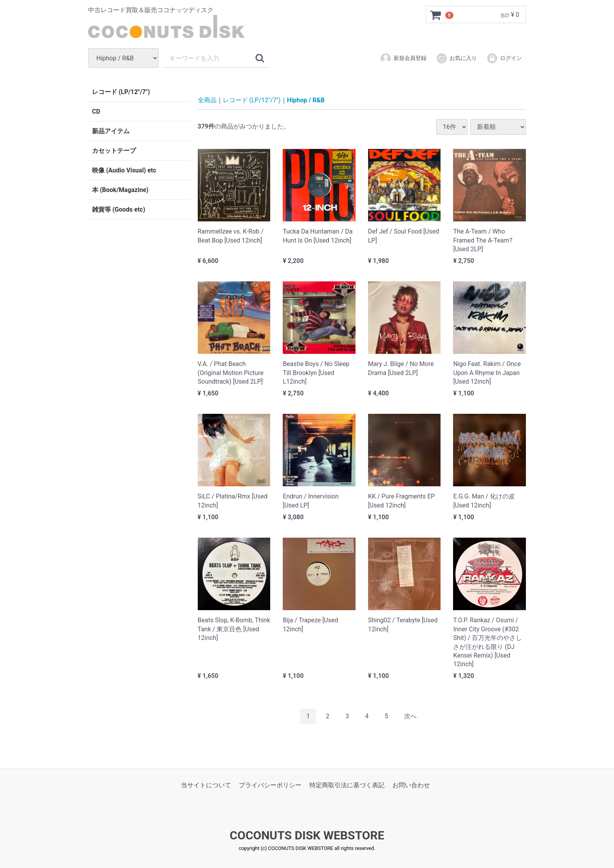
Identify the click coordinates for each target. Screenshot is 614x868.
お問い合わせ (411, 785)
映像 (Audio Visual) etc (124, 170)
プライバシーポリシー (270, 785)
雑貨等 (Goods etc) (119, 209)
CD (96, 111)
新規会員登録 (403, 58)
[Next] (410, 716)
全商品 (207, 100)
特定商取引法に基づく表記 (347, 785)
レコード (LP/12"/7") (121, 92)
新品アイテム (111, 131)
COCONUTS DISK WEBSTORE (307, 835)
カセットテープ (114, 151)
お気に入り (456, 58)
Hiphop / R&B (306, 100)
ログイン (504, 58)
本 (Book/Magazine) (120, 190)
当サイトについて (206, 785)
